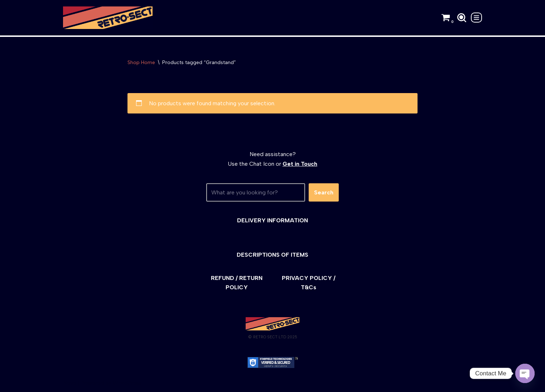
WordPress (127, 383)
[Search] (462, 18)
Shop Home (141, 62)
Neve (70, 383)
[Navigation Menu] (476, 18)
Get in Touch (300, 164)
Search (324, 192)
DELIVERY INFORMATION (272, 220)
